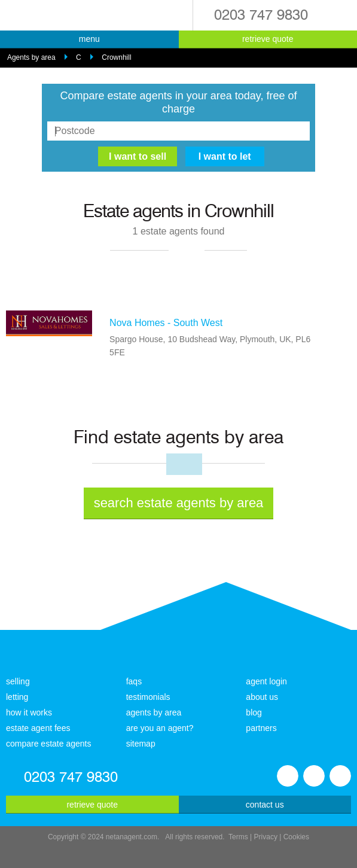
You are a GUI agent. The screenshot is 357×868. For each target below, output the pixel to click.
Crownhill (116, 57)
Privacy (266, 837)
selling (18, 681)
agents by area (154, 712)
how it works (29, 712)
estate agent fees (38, 728)
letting (17, 697)
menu (89, 39)
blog (254, 712)
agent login (266, 681)
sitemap (141, 744)
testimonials (148, 697)
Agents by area (31, 57)
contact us (265, 805)
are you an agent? (160, 728)
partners (261, 728)
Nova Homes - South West (166, 323)
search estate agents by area (179, 503)
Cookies (296, 837)
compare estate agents (48, 744)
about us (262, 697)
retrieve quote (268, 39)
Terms (238, 837)
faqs (134, 681)
